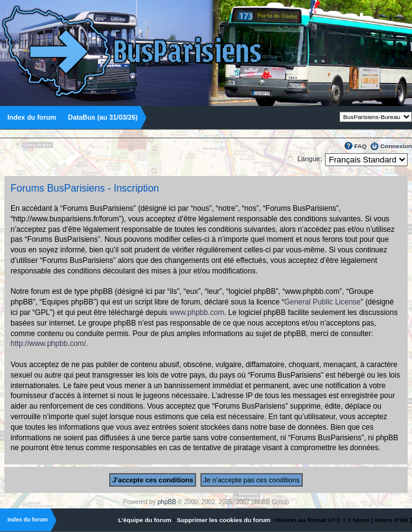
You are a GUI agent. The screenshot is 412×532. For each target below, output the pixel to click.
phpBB (167, 502)
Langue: (310, 159)
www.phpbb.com (197, 313)
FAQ (361, 146)
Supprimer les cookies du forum (224, 520)
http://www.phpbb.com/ (48, 344)
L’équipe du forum (145, 520)
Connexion (396, 146)
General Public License (322, 302)
